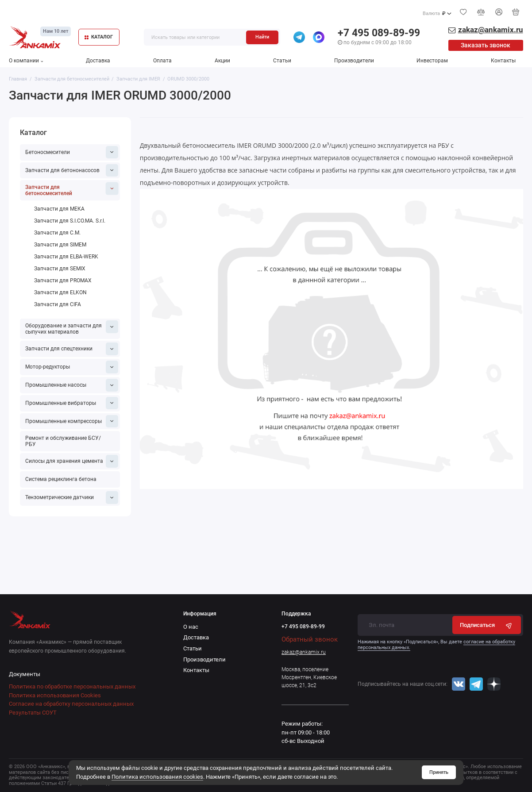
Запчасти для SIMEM (60, 245)
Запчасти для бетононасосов (72, 171)
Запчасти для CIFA (58, 304)
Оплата (162, 61)
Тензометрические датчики (72, 498)
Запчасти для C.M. (57, 233)
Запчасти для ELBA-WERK (66, 257)
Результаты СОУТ (33, 713)
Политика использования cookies (157, 777)
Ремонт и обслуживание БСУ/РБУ (63, 441)
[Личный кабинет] (499, 12)
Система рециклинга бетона (61, 479)
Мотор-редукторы (72, 367)
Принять (439, 772)
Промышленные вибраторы (72, 403)
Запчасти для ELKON (60, 292)
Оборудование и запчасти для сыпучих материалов (72, 328)
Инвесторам (432, 61)
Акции (222, 61)
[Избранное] (463, 12)
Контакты (503, 61)
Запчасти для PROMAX (63, 281)
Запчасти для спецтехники (72, 349)
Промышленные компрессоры (72, 421)
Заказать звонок (486, 45)
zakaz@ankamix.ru (304, 652)
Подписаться (487, 625)
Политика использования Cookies (55, 695)
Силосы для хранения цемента (72, 461)
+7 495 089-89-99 (379, 33)
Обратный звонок (310, 639)
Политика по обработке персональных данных (72, 686)
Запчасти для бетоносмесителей (72, 190)
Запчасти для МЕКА (59, 209)
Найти (262, 37)
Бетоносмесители (72, 152)
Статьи (282, 61)
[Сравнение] (481, 12)
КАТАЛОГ (99, 37)
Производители (354, 61)
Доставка (98, 61)
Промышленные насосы (72, 385)
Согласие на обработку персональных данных (71, 704)
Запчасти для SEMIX (60, 269)
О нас (191, 627)
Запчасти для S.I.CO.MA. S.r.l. (70, 221)
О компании (26, 61)
